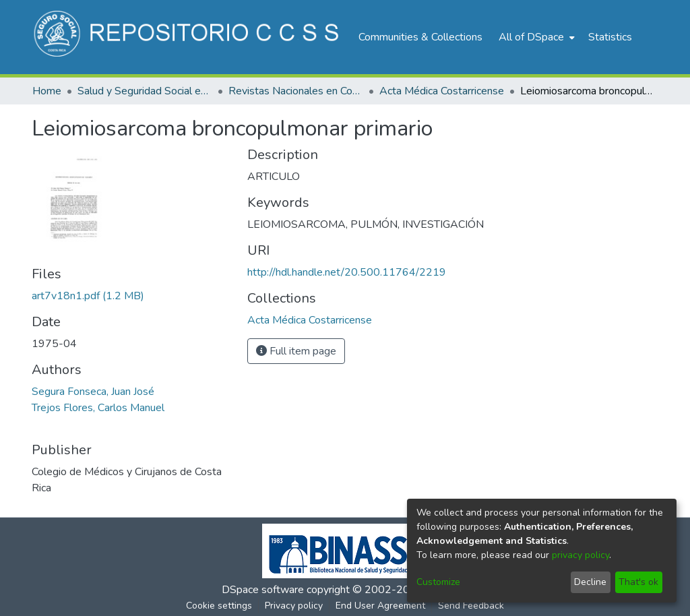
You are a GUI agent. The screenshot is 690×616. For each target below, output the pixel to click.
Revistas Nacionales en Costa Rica (296, 91)
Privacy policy (294, 606)
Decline (590, 582)
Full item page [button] (296, 351)
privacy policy (581, 555)
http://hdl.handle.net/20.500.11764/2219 (347, 272)
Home (47, 91)
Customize (438, 582)
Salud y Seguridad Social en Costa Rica (145, 91)
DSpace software (263, 590)
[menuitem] (535, 37)
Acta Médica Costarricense (442, 91)
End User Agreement (380, 606)
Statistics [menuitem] (610, 37)
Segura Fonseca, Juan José (93, 392)
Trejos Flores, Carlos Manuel (98, 408)
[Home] (188, 37)
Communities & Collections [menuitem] (420, 37)
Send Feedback (471, 606)
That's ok (638, 582)
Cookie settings (219, 606)
